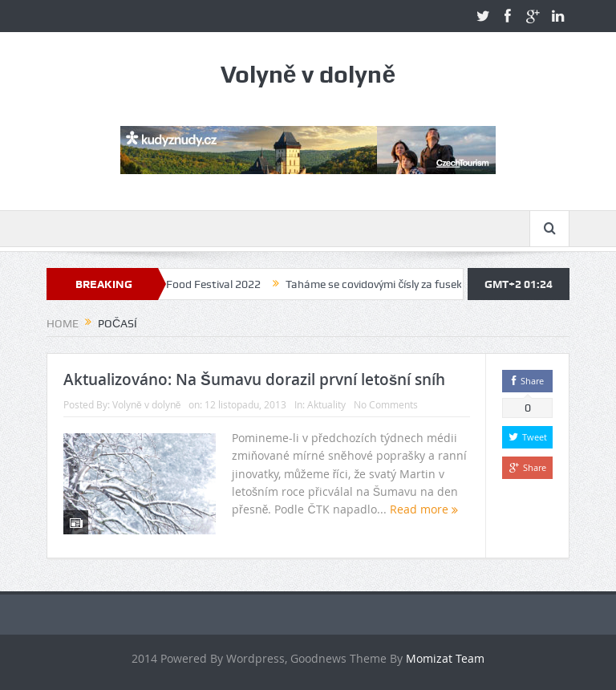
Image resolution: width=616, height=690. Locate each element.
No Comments (386, 404)
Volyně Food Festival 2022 (201, 284)
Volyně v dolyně (146, 404)
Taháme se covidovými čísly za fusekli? (384, 284)
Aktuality (326, 404)
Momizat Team (445, 658)
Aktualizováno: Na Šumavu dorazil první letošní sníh (254, 379)
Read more (424, 509)
